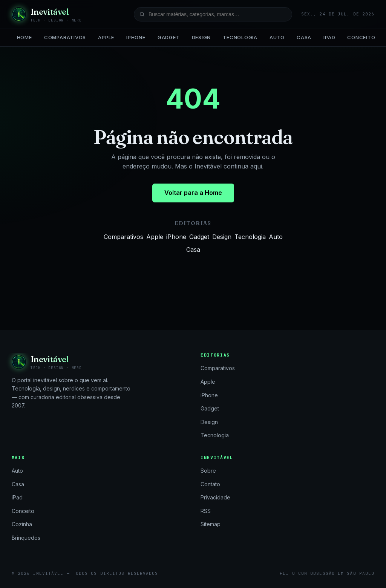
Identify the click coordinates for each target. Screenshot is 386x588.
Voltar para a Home (193, 193)
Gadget (169, 37)
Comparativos (65, 37)
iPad (329, 37)
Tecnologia (240, 37)
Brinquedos (26, 538)
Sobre (208, 471)
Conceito (361, 37)
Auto (277, 37)
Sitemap (211, 524)
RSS (206, 511)
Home (25, 37)
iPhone (136, 37)
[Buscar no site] (213, 14)
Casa (304, 37)
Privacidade (215, 497)
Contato (210, 484)
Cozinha (22, 524)
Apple (106, 37)
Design (201, 37)
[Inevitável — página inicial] (47, 14)
